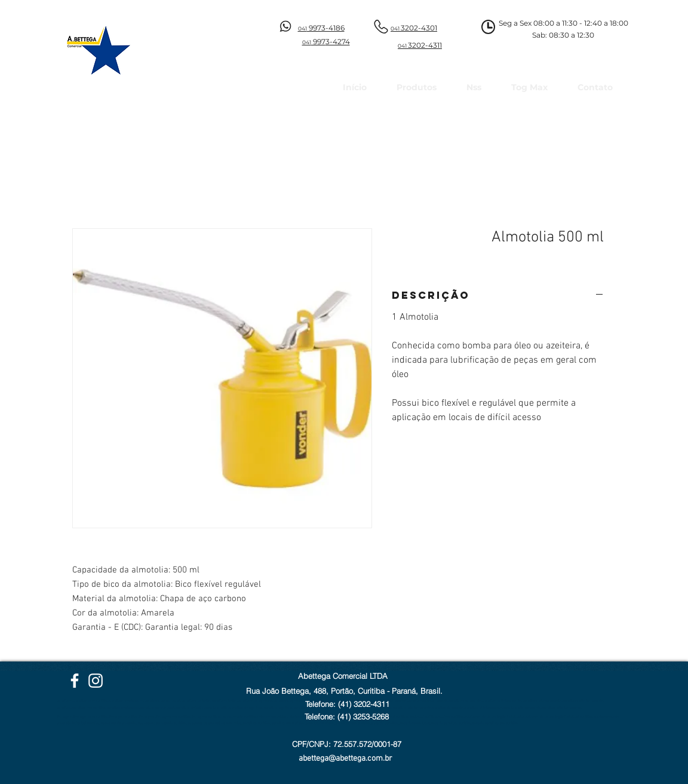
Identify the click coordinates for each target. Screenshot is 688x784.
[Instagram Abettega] (96, 681)
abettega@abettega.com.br (345, 759)
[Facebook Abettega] (75, 681)
